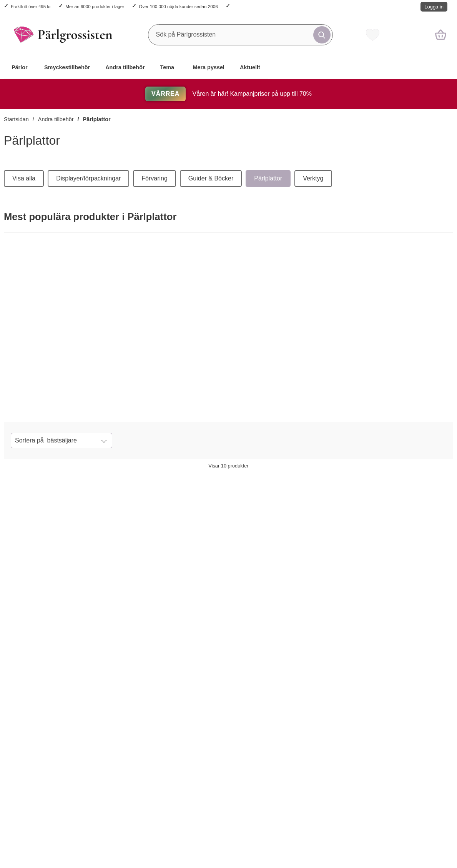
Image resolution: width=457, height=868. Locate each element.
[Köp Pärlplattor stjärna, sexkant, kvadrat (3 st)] (395, 809)
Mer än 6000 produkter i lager (95, 6)
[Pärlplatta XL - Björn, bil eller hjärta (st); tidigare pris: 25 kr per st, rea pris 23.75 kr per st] (229, 726)
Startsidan (16, 119)
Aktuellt (250, 67)
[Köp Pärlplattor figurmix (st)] (214, 629)
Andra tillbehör (125, 67)
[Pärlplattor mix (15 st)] (380, 314)
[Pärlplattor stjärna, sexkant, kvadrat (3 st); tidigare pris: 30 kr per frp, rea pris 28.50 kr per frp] (410, 726)
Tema (167, 67)
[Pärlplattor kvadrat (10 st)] (77, 314)
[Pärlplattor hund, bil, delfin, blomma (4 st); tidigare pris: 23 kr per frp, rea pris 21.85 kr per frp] (47, 726)
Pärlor (20, 67)
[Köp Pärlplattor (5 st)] (395, 629)
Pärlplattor (97, 119)
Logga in (434, 7)
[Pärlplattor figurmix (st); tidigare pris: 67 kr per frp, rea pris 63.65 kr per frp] (229, 547)
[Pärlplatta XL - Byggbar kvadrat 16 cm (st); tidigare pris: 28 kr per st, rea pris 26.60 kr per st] (319, 726)
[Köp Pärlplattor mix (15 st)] (354, 397)
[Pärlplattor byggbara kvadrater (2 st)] (228, 314)
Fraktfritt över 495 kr (31, 6)
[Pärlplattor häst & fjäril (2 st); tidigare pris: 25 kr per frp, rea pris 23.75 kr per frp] (138, 726)
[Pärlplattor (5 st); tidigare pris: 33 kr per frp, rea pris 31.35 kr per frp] (410, 547)
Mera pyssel (209, 67)
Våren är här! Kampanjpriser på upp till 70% (228, 94)
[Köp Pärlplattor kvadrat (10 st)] (52, 397)
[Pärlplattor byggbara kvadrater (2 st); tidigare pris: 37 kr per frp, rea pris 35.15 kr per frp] (138, 547)
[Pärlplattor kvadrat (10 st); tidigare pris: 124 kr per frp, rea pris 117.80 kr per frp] (47, 547)
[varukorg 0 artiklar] (441, 35)
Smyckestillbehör (67, 67)
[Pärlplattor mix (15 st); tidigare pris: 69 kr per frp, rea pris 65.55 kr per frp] (319, 547)
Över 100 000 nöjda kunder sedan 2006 (178, 6)
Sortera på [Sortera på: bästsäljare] (46, 441)
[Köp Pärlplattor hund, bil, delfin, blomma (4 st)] (32, 809)
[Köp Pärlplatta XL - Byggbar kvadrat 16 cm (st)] (304, 809)
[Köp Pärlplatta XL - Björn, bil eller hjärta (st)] (214, 809)
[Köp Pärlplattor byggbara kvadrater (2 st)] (203, 397)
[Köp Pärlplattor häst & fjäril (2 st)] (123, 809)
